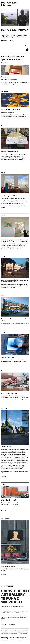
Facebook (27, 50)
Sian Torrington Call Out (9, 196)
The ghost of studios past (9, 393)
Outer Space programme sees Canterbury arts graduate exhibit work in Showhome (14, 240)
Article (3, 484)
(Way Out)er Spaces (7, 357)
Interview (4, 408)
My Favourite (5, 519)
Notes (3, 126)
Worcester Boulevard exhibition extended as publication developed (15, 281)
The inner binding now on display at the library (14, 320)
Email (2, 620)
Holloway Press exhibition (17, 155)
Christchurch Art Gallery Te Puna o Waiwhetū (11, 603)
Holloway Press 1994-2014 (10, 151)
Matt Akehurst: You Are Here (10, 109)
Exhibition (4, 63)
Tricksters (4, 77)
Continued (3, 477)
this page (16, 640)
